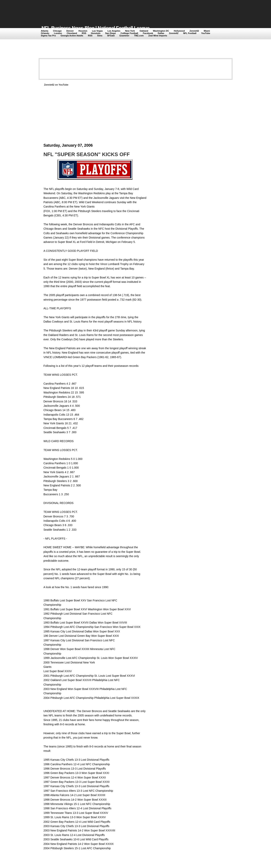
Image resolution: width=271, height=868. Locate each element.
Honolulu (96, 33)
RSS (84, 33)
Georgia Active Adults (72, 36)
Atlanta (45, 31)
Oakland (144, 31)
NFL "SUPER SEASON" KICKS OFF (87, 154)
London (58, 33)
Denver (70, 31)
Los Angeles (114, 31)
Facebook (148, 33)
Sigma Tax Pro (48, 36)
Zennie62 (194, 31)
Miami (207, 31)
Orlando (45, 33)
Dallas (161, 33)
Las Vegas (97, 31)
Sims (100, 36)
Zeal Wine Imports (158, 36)
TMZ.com (139, 36)
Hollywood (179, 31)
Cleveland (72, 33)
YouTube (206, 33)
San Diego (110, 33)
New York (130, 31)
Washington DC (161, 31)
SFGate (111, 36)
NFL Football (190, 33)
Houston (83, 31)
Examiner (125, 36)
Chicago (57, 31)
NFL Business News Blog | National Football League (96, 28)
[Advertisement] (114, 10)
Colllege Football (129, 33)
